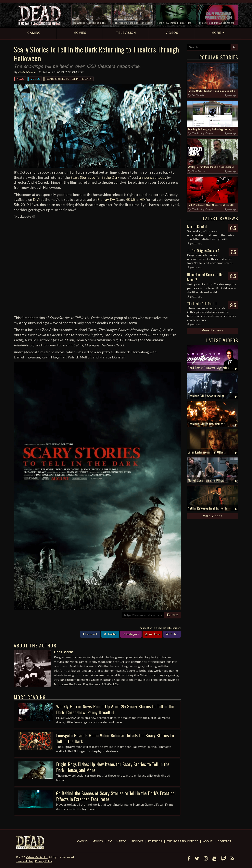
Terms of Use (24, 861)
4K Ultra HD (135, 199)
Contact (225, 841)
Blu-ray (103, 199)
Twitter (110, 634)
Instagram (131, 634)
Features (155, 841)
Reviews (137, 841)
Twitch (172, 634)
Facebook (90, 634)
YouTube (152, 634)
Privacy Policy (44, 861)
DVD (114, 199)
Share (173, 615)
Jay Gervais (198, 95)
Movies (35, 79)
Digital (38, 199)
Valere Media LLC (37, 857)
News (20, 79)
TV (110, 841)
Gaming (82, 841)
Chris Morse (27, 72)
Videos (121, 841)
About (208, 841)
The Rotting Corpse (202, 133)
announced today (153, 177)
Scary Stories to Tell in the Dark (69, 79)
